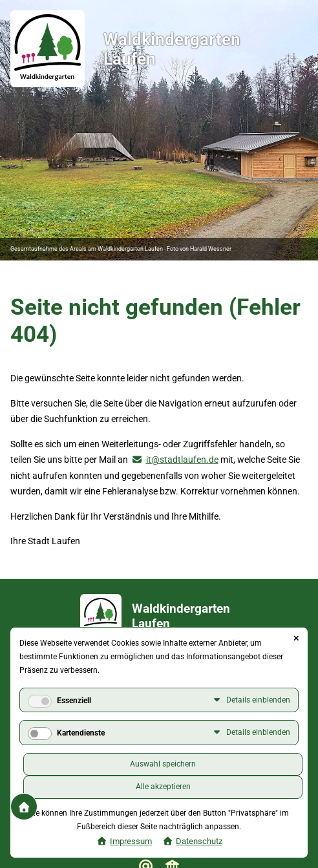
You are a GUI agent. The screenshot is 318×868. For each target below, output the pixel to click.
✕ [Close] (296, 639)
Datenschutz (199, 841)
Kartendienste (81, 733)
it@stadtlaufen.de (182, 460)
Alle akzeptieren (163, 787)
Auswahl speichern (163, 764)
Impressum (131, 841)
